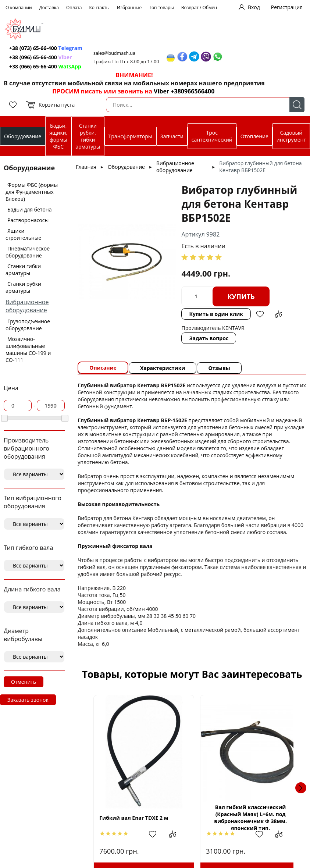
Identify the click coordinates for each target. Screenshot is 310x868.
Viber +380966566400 (184, 91)
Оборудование (23, 136)
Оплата (74, 8)
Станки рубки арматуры (23, 287)
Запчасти (172, 136)
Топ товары (161, 8)
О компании (19, 8)
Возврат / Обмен (199, 8)
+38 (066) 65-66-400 (33, 66)
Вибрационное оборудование (27, 306)
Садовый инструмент (291, 136)
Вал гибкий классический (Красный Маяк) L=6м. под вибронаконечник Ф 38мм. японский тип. (243, 818)
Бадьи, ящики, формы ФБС (58, 136)
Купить (241, 296)
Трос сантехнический (212, 136)
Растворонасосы (28, 220)
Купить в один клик (216, 314)
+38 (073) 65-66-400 (33, 48)
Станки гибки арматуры (23, 270)
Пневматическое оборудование (28, 252)
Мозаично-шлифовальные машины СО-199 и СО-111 (28, 349)
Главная (86, 167)
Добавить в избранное (260, 314)
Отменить (24, 682)
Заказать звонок (28, 700)
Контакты (100, 8)
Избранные (129, 8)
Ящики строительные (23, 234)
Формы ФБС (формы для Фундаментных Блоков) (32, 192)
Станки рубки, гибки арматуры (88, 136)
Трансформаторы (130, 136)
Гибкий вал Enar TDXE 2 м (134, 818)
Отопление (254, 136)
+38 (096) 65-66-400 (33, 57)
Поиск (297, 105)
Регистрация (287, 7)
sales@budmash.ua (114, 53)
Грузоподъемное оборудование (28, 325)
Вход (254, 7)
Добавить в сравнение (278, 314)
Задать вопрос (209, 338)
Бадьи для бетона (29, 209)
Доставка (49, 8)
